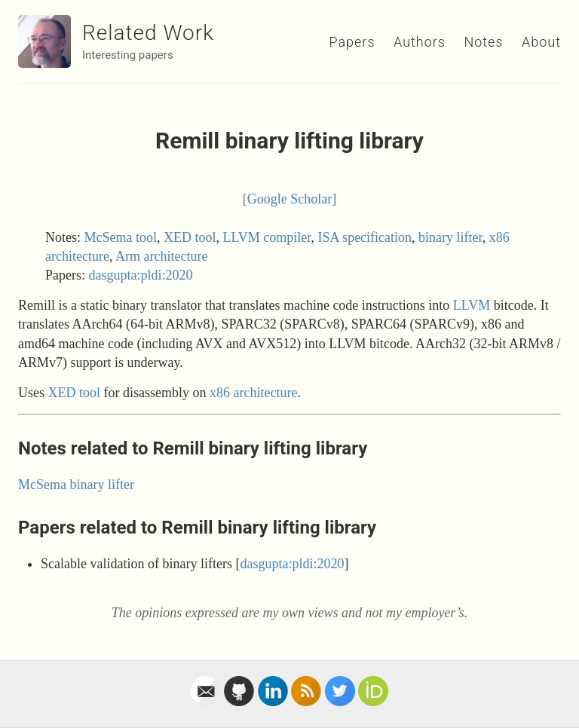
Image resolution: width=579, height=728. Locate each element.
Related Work (148, 33)
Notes (483, 42)
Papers (352, 42)
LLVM (472, 305)
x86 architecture (253, 393)
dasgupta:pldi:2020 (141, 275)
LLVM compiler (267, 237)
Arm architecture (161, 256)
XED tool (190, 237)
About (541, 42)
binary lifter (450, 237)
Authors (420, 42)
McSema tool (121, 237)
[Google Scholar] (289, 199)
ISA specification (365, 237)
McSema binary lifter (76, 485)
